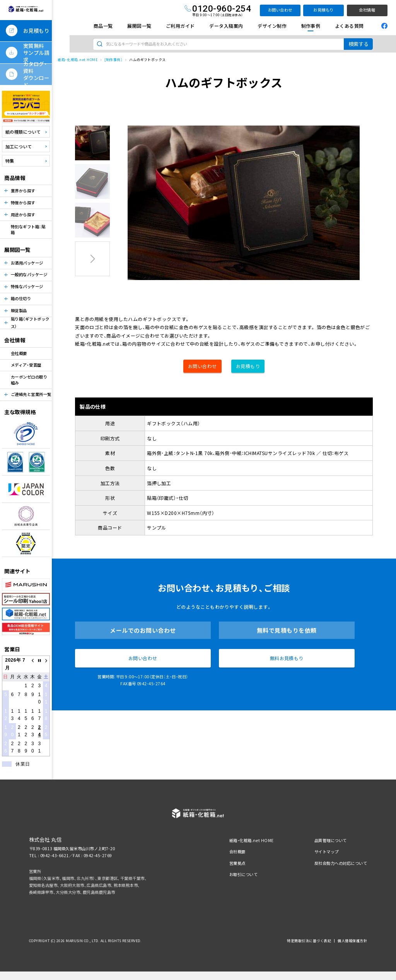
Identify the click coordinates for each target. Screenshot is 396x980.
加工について (19, 146)
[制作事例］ (113, 60)
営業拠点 (237, 863)
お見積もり (323, 10)
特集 (10, 161)
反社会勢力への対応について (341, 863)
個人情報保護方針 (352, 941)
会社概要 (19, 353)
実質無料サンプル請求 (36, 52)
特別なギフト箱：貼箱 (28, 229)
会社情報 (367, 10)
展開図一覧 (139, 26)
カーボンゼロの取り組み (29, 380)
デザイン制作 (272, 26)
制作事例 (311, 26)
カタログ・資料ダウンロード (36, 74)
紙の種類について (23, 132)
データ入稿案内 (226, 26)
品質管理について (331, 840)
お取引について (243, 874)
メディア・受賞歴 (26, 365)
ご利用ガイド (180, 26)
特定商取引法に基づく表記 (309, 941)
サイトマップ (327, 852)
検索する (358, 44)
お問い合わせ (280, 10)
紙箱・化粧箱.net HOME (78, 60)
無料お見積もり (287, 658)
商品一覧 (103, 26)
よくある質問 (349, 26)
